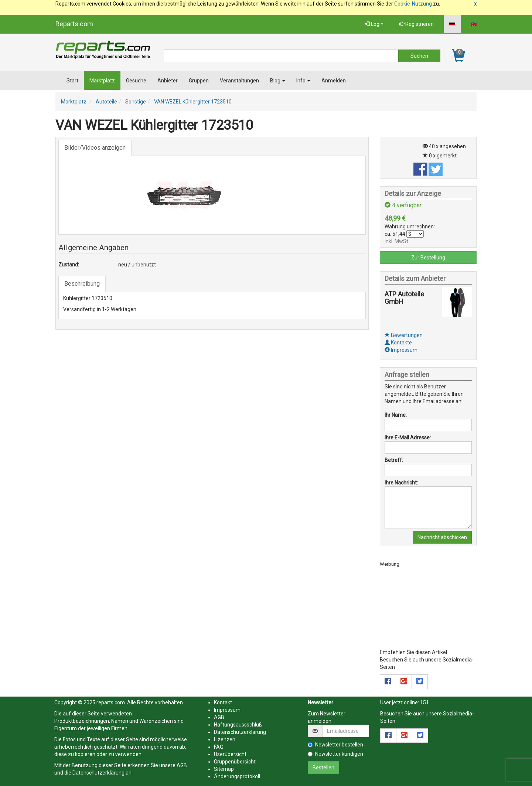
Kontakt (223, 702)
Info (303, 81)
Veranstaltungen (239, 81)
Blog (278, 81)
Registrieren (416, 24)
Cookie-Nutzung (413, 4)
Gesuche (136, 81)
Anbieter (168, 81)
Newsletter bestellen (335, 745)
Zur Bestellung (428, 258)
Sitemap (224, 769)
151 (424, 702)
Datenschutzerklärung (98, 773)
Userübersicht (230, 754)
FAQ (219, 747)
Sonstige (136, 102)
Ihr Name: (396, 415)
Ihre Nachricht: (401, 483)
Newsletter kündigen (335, 754)
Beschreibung (82, 284)
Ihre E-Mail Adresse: (408, 438)
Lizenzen (225, 739)
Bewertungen (404, 335)
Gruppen (199, 81)
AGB (182, 765)
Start (72, 81)
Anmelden (334, 81)
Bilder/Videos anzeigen (95, 148)
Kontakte (398, 343)
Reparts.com (74, 24)
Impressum (401, 350)
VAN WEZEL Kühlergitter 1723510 (193, 102)
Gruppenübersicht (235, 762)
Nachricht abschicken (442, 537)
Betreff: (394, 460)
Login (374, 24)
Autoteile (106, 102)
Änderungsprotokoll (237, 776)
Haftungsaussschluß (238, 725)
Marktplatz (102, 81)
